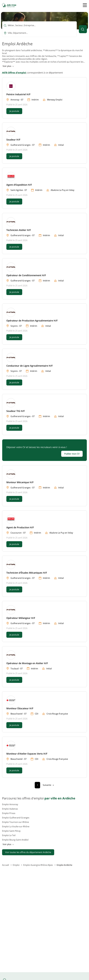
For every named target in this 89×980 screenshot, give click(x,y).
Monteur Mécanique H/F (20, 482)
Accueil (6, 865)
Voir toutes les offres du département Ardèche (28, 852)
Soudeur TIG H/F (16, 411)
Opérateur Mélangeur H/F (21, 618)
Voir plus (8, 66)
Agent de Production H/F (20, 527)
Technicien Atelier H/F (19, 230)
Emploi (16, 865)
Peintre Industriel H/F (18, 94)
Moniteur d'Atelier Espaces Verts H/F (27, 754)
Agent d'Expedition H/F (19, 185)
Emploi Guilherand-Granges (16, 818)
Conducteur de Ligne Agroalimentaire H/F (30, 366)
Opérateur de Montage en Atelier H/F (27, 663)
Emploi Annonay (10, 804)
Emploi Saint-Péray (11, 831)
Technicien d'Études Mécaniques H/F (27, 573)
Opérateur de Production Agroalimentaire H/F (32, 321)
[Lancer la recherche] (83, 29)
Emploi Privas (9, 813)
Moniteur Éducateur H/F (20, 708)
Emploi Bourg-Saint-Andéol (15, 840)
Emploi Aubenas (10, 809)
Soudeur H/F (13, 140)
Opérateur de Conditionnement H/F (26, 275)
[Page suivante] (48, 785)
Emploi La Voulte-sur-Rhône (16, 826)
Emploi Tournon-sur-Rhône (15, 822)
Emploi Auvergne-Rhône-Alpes (38, 865)
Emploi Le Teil (9, 835)
